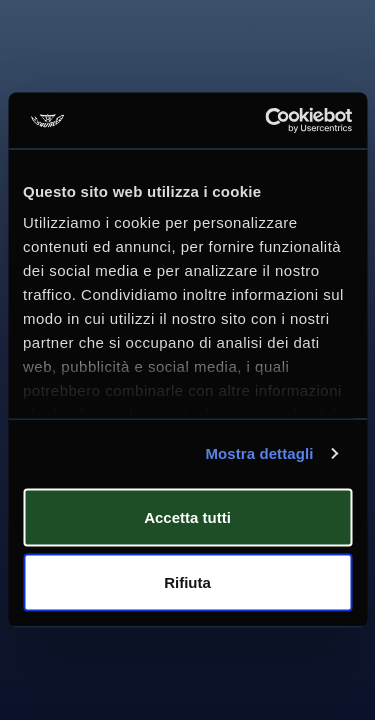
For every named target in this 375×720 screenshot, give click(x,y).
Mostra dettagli (259, 453)
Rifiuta (187, 582)
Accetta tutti (187, 516)
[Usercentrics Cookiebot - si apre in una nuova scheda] (267, 121)
